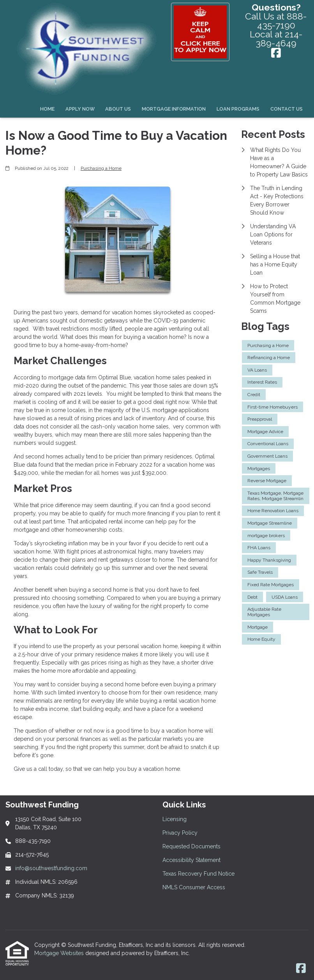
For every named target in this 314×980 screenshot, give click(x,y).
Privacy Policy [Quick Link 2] (180, 833)
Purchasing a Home (101, 168)
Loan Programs (238, 109)
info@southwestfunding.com (51, 868)
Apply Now (80, 109)
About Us (118, 109)
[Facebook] (276, 54)
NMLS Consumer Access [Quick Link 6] (194, 887)
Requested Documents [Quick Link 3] (191, 846)
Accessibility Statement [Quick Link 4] (191, 860)
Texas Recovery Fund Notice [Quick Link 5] (198, 874)
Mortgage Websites (60, 953)
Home (47, 109)
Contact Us (287, 109)
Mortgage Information (174, 109)
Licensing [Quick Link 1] (175, 819)
